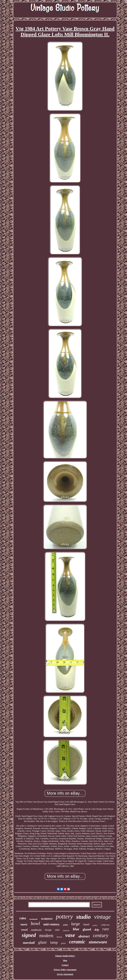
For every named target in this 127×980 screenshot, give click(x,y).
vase (70, 935)
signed (29, 935)
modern (46, 936)
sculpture (47, 919)
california (105, 925)
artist (65, 925)
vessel (24, 930)
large (76, 924)
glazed (87, 929)
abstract (84, 936)
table (57, 930)
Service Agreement (65, 974)
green (63, 943)
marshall (29, 943)
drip (97, 930)
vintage (102, 917)
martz (24, 924)
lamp (54, 942)
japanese (66, 930)
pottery (64, 917)
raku (23, 918)
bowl (35, 923)
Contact (65, 965)
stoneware (98, 942)
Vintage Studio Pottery (65, 956)
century (101, 935)
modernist (36, 930)
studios (95, 925)
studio (83, 917)
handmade (34, 919)
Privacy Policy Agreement (65, 970)
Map (65, 960)
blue (76, 929)
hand (86, 924)
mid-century (52, 924)
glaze (43, 942)
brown (59, 937)
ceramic (77, 942)
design (48, 930)
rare (106, 929)
